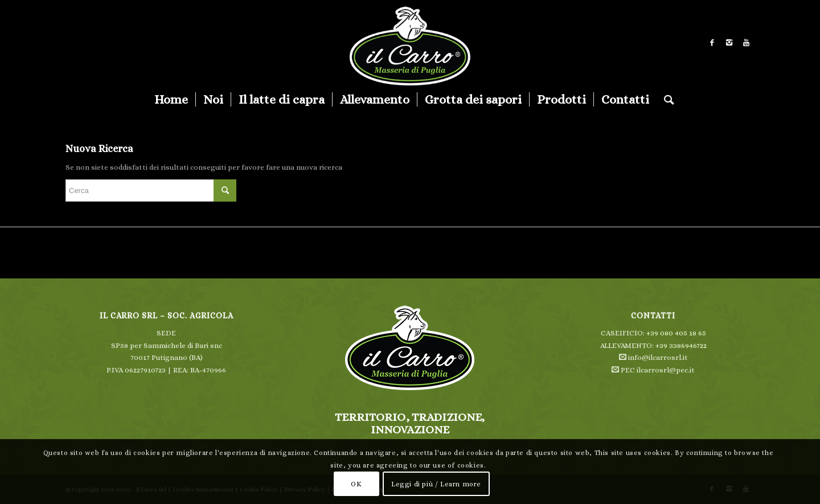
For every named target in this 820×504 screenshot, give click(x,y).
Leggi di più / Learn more (436, 484)
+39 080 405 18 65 (676, 333)
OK (356, 484)
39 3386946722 (683, 345)
